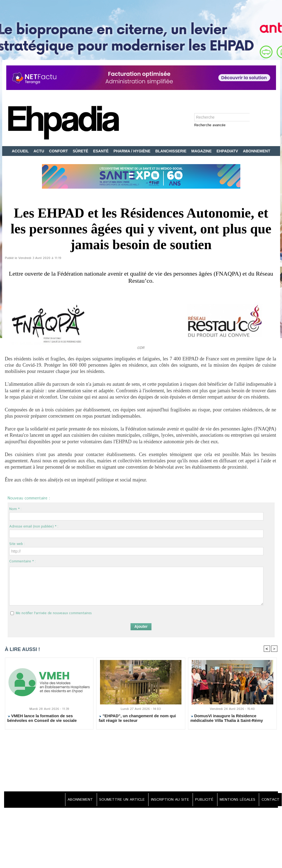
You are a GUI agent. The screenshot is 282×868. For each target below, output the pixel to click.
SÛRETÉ (81, 151)
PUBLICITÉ (202, 800)
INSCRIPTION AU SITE (166, 800)
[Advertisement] (141, 761)
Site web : (17, 544)
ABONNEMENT (256, 151)
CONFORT (59, 151)
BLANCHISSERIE (171, 151)
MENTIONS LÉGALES (236, 800)
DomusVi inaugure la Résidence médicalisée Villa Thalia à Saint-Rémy (227, 718)
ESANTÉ (101, 151)
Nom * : (15, 509)
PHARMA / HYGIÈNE (132, 151)
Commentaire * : (22, 561)
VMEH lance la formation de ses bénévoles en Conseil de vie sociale (42, 718)
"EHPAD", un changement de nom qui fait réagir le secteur (137, 718)
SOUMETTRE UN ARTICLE (117, 800)
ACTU (39, 151)
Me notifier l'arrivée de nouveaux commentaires (54, 613)
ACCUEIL (21, 151)
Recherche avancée (210, 126)
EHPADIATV (228, 151)
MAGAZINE (202, 151)
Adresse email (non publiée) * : (34, 527)
